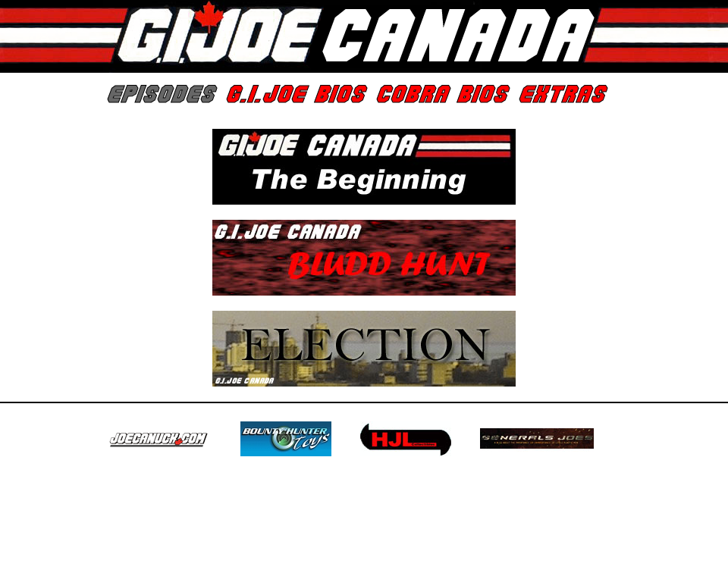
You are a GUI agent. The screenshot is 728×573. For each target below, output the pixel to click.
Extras (561, 95)
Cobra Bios (441, 95)
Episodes (160, 95)
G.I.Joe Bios (295, 95)
